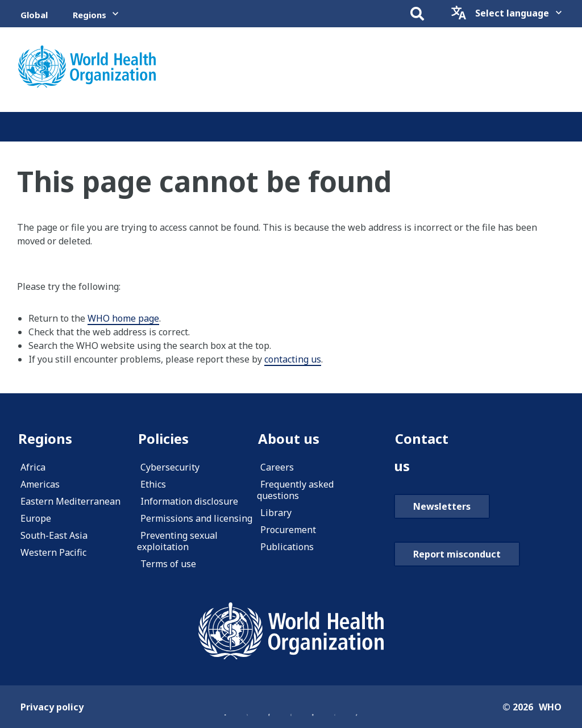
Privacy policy (52, 707)
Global (34, 15)
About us (289, 438)
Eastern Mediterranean (70, 501)
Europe (36, 518)
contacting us (293, 359)
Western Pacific (53, 552)
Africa (33, 467)
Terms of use (168, 564)
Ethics (153, 484)
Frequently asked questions (295, 490)
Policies (163, 438)
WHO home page (123, 318)
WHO (550, 707)
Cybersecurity (170, 467)
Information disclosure (189, 501)
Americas (40, 484)
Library (276, 513)
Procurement (288, 530)
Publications (287, 547)
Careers (277, 467)
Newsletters (442, 506)
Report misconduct (457, 554)
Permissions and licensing (196, 518)
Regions (90, 15)
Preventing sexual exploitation (177, 541)
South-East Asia (54, 535)
